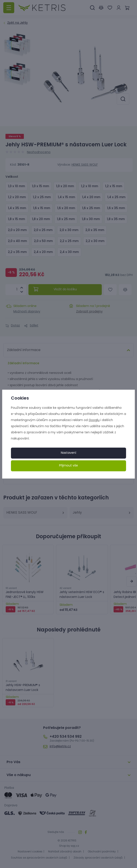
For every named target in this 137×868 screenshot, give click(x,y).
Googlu (94, 420)
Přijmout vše (68, 466)
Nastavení (68, 453)
